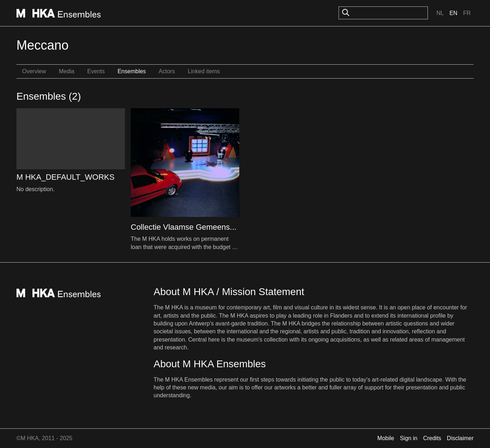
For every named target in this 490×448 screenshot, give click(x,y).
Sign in (409, 438)
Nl (440, 13)
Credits (432, 438)
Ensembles (132, 71)
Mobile (386, 438)
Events (96, 71)
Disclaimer (460, 438)
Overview (34, 71)
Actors (167, 71)
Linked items (204, 71)
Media (67, 71)
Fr (467, 13)
